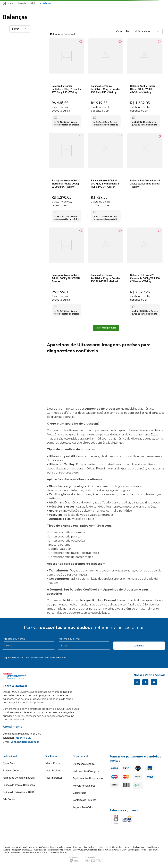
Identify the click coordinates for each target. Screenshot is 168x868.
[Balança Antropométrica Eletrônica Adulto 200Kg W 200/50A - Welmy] (67, 178)
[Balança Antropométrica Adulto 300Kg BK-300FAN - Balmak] (67, 273)
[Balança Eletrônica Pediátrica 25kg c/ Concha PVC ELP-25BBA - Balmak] (106, 257)
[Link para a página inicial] (8, 3)
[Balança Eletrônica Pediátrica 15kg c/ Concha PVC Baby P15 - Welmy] (106, 84)
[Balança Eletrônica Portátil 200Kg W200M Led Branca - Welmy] (145, 163)
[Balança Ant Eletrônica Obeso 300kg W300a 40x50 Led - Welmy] (145, 84)
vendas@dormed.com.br (25, 742)
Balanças (47, 3)
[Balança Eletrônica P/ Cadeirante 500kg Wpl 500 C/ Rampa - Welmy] (145, 273)
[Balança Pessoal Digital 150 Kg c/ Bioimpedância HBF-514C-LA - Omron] (106, 178)
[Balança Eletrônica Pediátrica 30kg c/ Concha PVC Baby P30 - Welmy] (67, 84)
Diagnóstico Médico (28, 3)
